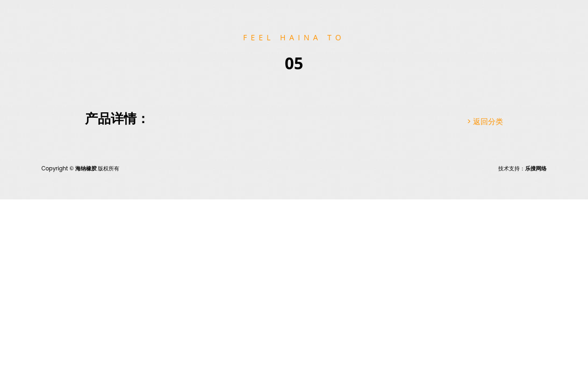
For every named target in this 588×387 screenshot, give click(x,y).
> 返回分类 (485, 121)
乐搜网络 (536, 169)
